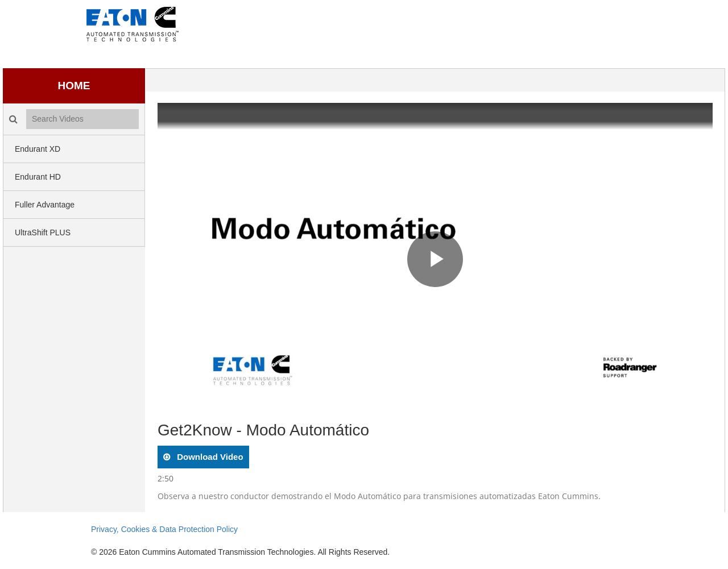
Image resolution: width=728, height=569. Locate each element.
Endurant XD (38, 149)
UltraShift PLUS (43, 232)
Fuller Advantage (45, 205)
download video (209, 457)
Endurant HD (38, 177)
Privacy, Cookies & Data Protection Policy (164, 529)
